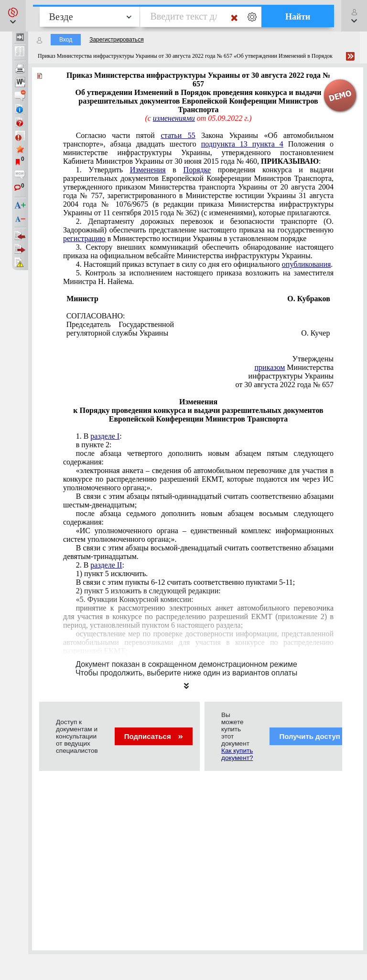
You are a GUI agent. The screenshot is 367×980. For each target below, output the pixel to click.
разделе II (106, 565)
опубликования (307, 264)
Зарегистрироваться (116, 40)
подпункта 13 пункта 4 (242, 144)
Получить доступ (316, 736)
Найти (298, 17)
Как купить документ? (237, 754)
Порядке (197, 170)
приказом (270, 367)
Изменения (148, 170)
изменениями (174, 118)
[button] (13, 16)
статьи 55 (178, 135)
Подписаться (154, 736)
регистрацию (84, 238)
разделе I (105, 436)
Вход (66, 40)
